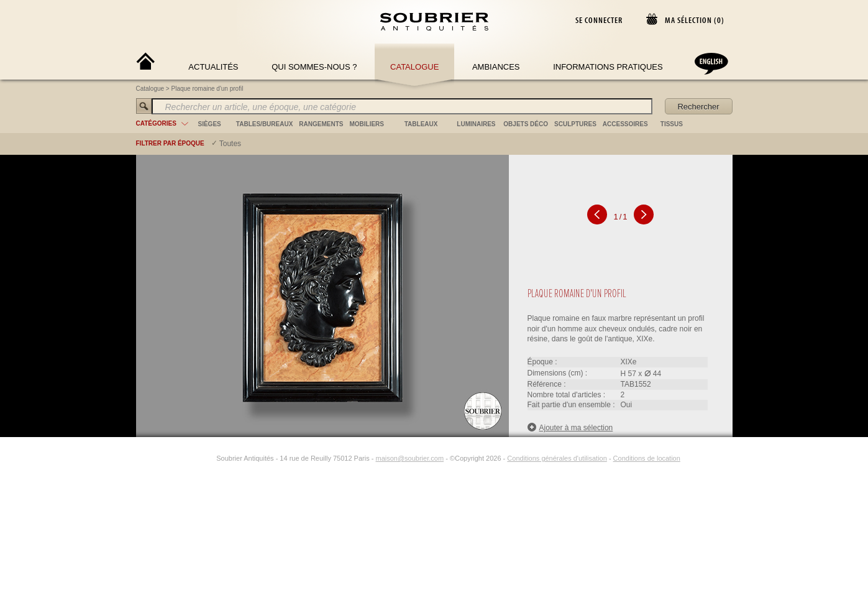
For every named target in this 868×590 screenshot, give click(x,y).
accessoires (625, 124)
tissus (672, 124)
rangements (321, 124)
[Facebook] (194, 458)
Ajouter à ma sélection (570, 427)
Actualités (213, 67)
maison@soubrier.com (409, 458)
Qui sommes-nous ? (314, 67)
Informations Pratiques (608, 67)
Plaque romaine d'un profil (208, 89)
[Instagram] (208, 458)
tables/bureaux (264, 124)
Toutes (230, 144)
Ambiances (496, 67)
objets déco (526, 124)
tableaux (421, 124)
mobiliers (367, 124)
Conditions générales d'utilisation (557, 458)
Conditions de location (647, 458)
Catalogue (414, 67)
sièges (210, 124)
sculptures (575, 124)
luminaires (476, 124)
